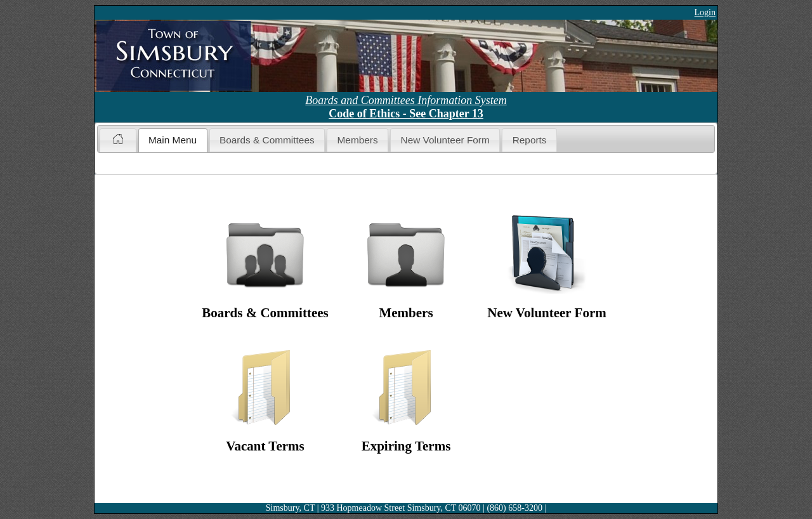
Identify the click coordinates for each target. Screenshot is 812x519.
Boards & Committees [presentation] (267, 140)
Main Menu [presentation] (173, 140)
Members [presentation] (358, 140)
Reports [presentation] (530, 140)
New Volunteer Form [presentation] (445, 140)
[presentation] (118, 140)
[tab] (118, 140)
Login (705, 12)
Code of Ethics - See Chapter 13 (406, 114)
